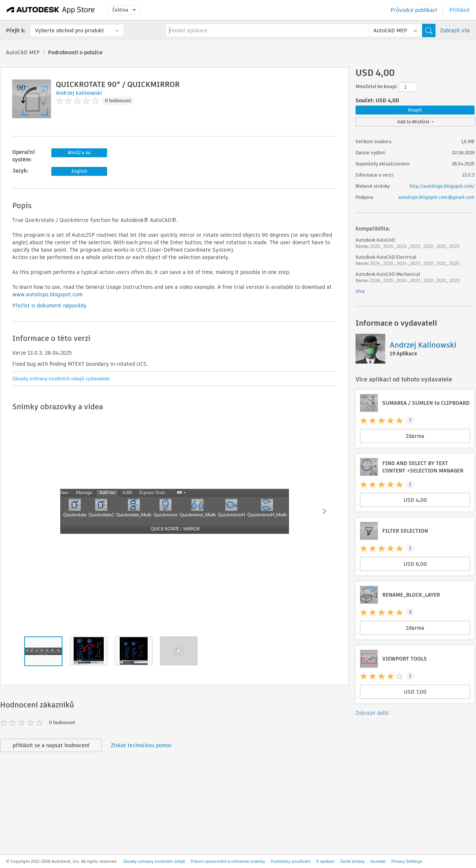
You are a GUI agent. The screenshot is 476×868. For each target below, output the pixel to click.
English (79, 171)
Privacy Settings (407, 861)
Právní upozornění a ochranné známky (228, 861)
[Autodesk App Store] (51, 10)
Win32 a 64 (79, 153)
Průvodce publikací (414, 10)
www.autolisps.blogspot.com (47, 294)
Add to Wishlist (416, 122)
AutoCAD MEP (23, 52)
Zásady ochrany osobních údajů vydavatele (61, 379)
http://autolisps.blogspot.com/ (442, 186)
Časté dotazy (353, 861)
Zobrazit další (372, 713)
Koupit (415, 110)
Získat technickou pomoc (141, 745)
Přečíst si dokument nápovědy (49, 306)
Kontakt (378, 861)
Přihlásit (460, 10)
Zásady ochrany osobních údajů (154, 861)
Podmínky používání (291, 861)
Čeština (124, 10)
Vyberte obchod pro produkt (70, 30)
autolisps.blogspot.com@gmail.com (436, 197)
